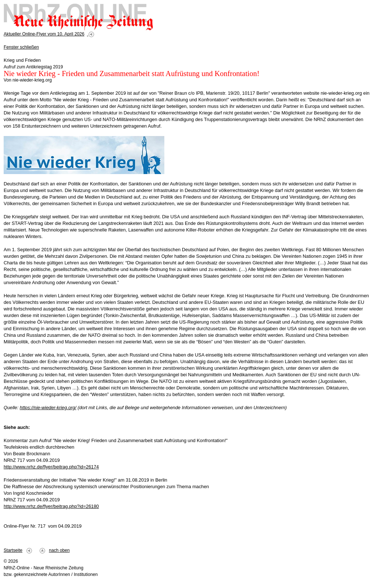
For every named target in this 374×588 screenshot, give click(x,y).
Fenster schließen (21, 47)
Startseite (13, 550)
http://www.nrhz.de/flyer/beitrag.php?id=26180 (51, 506)
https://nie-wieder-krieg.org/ (48, 408)
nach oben (59, 550)
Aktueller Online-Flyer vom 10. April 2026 (44, 34)
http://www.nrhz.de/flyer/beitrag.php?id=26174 (51, 467)
